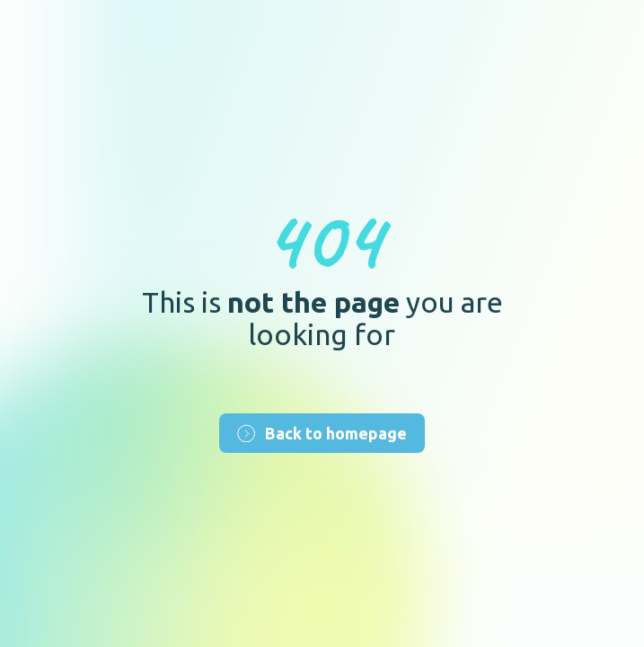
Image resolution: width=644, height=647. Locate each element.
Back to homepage (322, 434)
